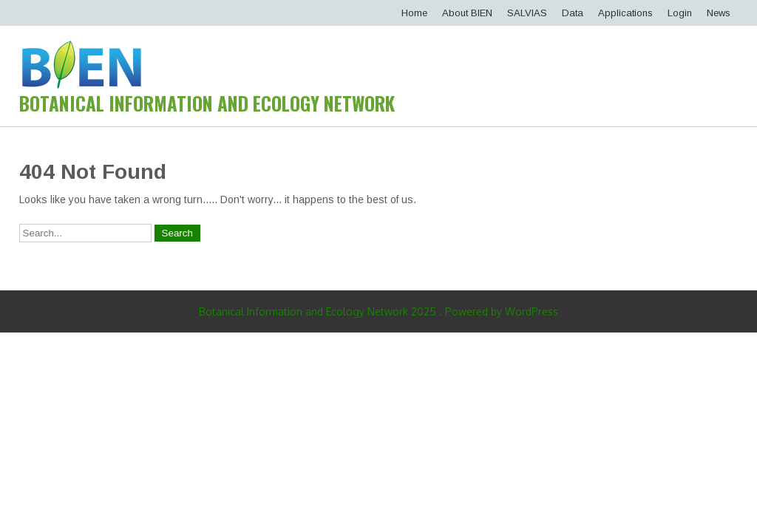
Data (573, 13)
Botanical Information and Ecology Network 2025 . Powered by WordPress (378, 311)
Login (680, 13)
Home (414, 13)
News (719, 13)
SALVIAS (527, 13)
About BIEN (467, 13)
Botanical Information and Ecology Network (207, 103)
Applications (625, 13)
